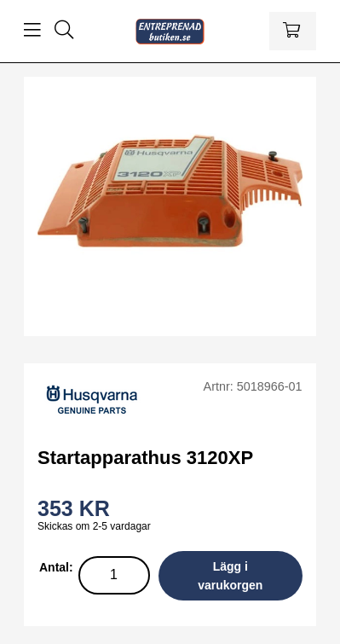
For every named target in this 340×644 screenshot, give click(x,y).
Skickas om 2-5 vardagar (94, 526)
